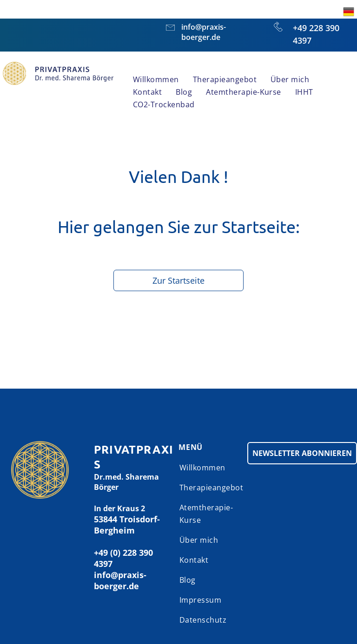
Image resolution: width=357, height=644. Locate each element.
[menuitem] (156, 80)
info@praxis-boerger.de (204, 32)
